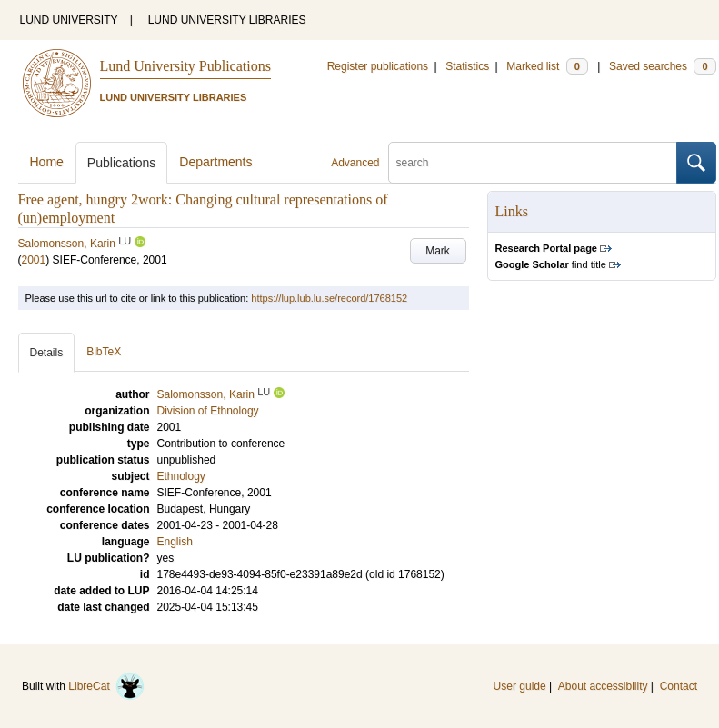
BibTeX (104, 352)
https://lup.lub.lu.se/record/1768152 (329, 298)
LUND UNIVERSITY (69, 20)
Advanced (355, 163)
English (175, 542)
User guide (520, 686)
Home (47, 162)
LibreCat (106, 686)
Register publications (378, 66)
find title (551, 264)
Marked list (547, 66)
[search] (533, 163)
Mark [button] (438, 251)
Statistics (467, 66)
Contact (679, 686)
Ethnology (181, 476)
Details (47, 353)
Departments (215, 162)
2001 (34, 260)
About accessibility (603, 686)
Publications (122, 163)
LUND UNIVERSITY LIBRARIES (227, 20)
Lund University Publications (185, 66)
